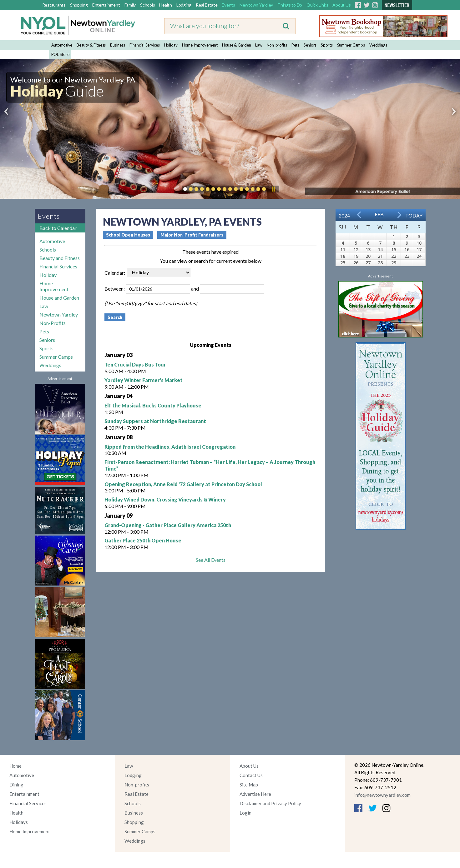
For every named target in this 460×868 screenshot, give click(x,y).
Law (259, 45)
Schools (147, 5)
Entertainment (106, 5)
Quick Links (317, 5)
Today (414, 215)
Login (245, 813)
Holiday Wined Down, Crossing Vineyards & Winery (165, 499)
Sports (327, 45)
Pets (295, 45)
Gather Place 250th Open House (143, 540)
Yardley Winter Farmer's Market (144, 380)
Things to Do (290, 5)
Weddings (378, 45)
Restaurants (54, 5)
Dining (16, 785)
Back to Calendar (58, 228)
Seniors (310, 45)
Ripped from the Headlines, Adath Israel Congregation (170, 447)
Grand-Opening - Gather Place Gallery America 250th (168, 525)
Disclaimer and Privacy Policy (270, 803)
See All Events (211, 560)
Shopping (79, 5)
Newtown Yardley (256, 5)
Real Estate (207, 5)
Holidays (19, 822)
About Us (341, 5)
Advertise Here (255, 794)
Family (130, 5)
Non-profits (277, 45)
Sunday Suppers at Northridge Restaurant (155, 421)
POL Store (60, 54)
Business (118, 45)
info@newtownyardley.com (382, 795)
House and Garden (59, 298)
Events (228, 5)
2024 (344, 215)
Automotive (62, 45)
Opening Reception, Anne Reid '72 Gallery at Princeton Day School (183, 484)
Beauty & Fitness (91, 45)
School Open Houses (128, 235)
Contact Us (251, 775)
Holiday (171, 45)
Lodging (184, 5)
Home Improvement (200, 45)
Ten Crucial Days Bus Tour (135, 364)
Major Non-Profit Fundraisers (192, 235)
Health (166, 5)
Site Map (249, 785)
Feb (379, 214)
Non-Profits (53, 323)
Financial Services (145, 45)
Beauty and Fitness (60, 258)
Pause (273, 189)
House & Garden (237, 45)
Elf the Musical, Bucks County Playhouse (153, 405)
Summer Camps (351, 45)
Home (15, 766)
